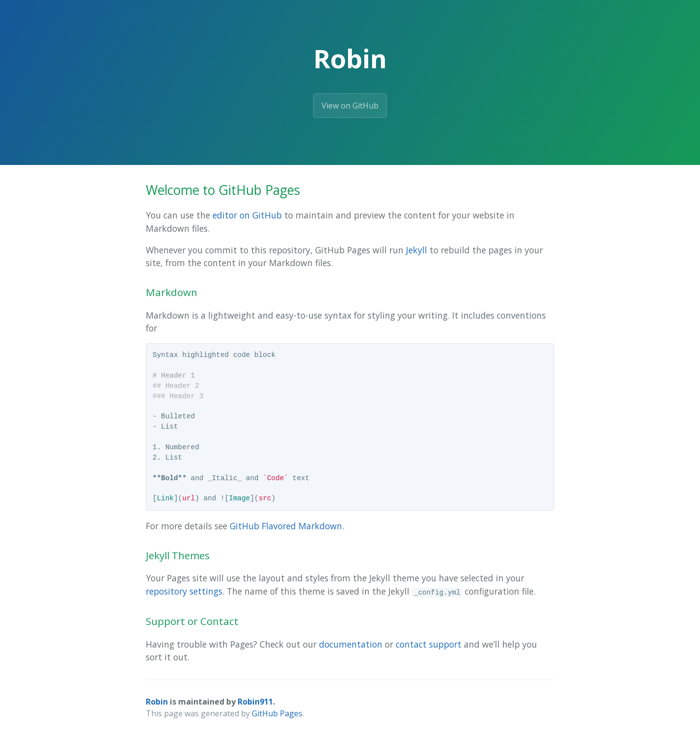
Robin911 (255, 702)
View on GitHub (350, 106)
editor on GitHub (247, 215)
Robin (157, 702)
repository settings (184, 591)
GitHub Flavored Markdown (286, 526)
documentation (351, 644)
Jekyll (417, 250)
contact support (429, 644)
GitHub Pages (277, 713)
